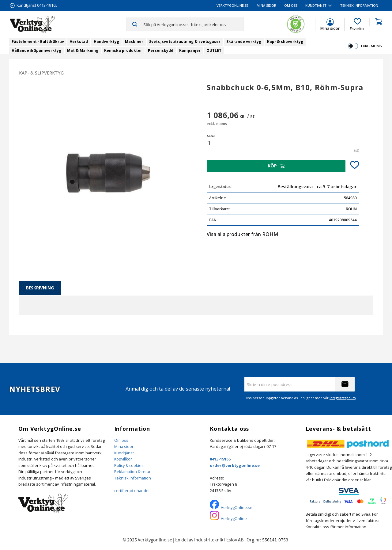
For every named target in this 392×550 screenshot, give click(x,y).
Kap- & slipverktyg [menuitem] (285, 42)
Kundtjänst (124, 453)
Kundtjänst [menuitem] (316, 5)
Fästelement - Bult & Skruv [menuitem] (38, 42)
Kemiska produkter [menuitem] (123, 50)
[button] (357, 25)
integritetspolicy (343, 398)
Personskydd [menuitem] (161, 50)
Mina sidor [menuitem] (266, 5)
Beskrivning (40, 288)
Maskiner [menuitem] (134, 42)
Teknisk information (133, 478)
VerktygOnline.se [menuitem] (232, 5)
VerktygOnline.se (237, 507)
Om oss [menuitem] (291, 5)
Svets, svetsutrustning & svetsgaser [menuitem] (185, 42)
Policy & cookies (129, 465)
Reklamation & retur (132, 472)
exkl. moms (371, 46)
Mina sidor (124, 446)
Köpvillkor (123, 459)
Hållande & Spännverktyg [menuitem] (36, 50)
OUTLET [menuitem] (214, 50)
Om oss (121, 440)
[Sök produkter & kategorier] (193, 24)
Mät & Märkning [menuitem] (83, 50)
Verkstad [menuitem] (79, 42)
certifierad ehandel (132, 491)
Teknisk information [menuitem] (359, 5)
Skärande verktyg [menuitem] (244, 42)
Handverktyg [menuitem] (106, 42)
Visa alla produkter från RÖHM (242, 234)
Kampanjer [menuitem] (190, 50)
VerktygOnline (234, 518)
